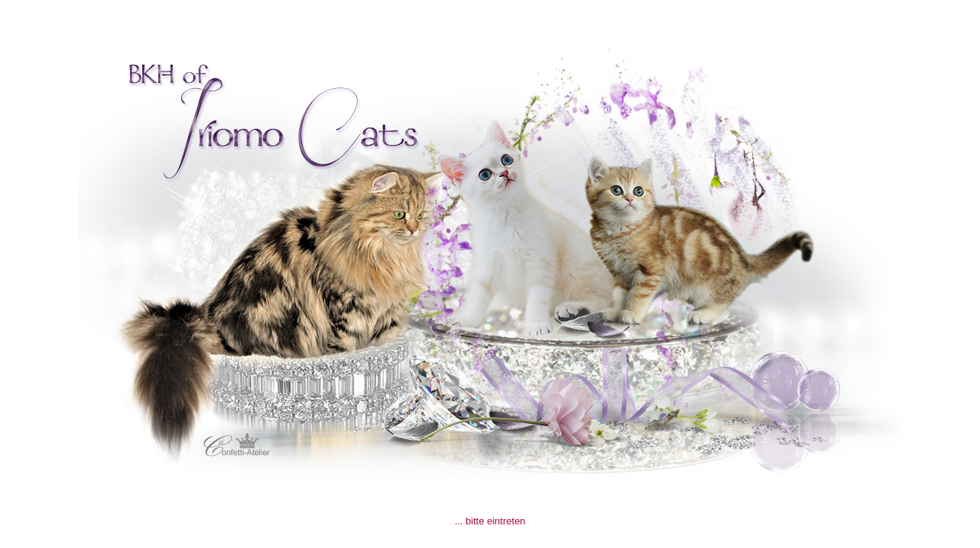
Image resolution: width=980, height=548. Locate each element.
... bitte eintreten (490, 521)
